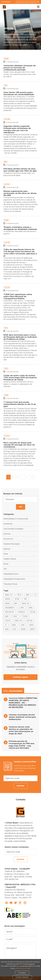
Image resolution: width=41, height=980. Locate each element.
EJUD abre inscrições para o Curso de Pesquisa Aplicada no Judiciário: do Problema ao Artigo (20, 337)
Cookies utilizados (22, 977)
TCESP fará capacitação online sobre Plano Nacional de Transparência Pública (18, 296)
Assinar (20, 786)
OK (21, 507)
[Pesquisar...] (20, 499)
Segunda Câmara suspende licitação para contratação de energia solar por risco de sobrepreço (17, 129)
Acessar (33, 2)
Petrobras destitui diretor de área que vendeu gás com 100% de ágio (20, 170)
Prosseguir (22, 973)
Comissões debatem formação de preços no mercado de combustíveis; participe (20, 68)
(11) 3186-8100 (6, 2)
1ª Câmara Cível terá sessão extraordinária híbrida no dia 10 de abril (20, 404)
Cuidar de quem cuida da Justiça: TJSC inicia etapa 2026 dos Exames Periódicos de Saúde (20, 378)
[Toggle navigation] (37, 7)
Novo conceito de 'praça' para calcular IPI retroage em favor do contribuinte (19, 445)
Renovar (20, 2)
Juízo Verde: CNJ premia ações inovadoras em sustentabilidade (19, 93)
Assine (27, 2)
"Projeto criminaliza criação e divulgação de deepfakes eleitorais (20, 228)
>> (32, 477)
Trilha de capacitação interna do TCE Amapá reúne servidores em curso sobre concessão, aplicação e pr (20, 253)
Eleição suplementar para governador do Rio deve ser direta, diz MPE (20, 193)
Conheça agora (20, 677)
